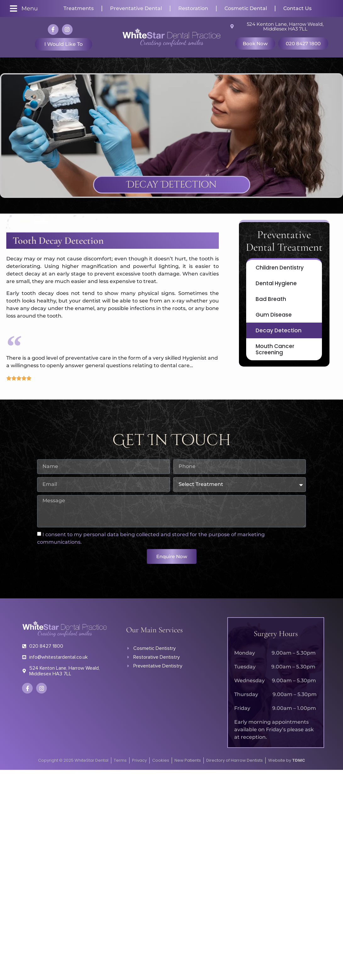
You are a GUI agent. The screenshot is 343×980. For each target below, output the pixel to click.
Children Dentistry (280, 268)
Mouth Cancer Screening (275, 349)
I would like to (64, 44)
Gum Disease (274, 315)
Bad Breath (271, 299)
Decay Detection (279, 330)
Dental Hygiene (276, 283)
